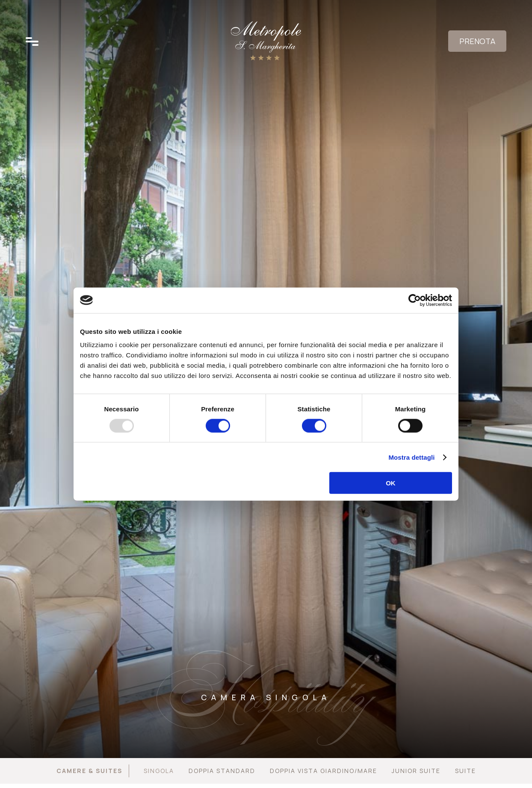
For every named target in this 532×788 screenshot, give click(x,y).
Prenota (477, 41)
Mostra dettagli (411, 457)
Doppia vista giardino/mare (324, 771)
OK (391, 483)
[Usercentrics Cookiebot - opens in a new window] (415, 300)
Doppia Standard (222, 771)
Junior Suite (416, 771)
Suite (465, 771)
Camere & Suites (89, 771)
